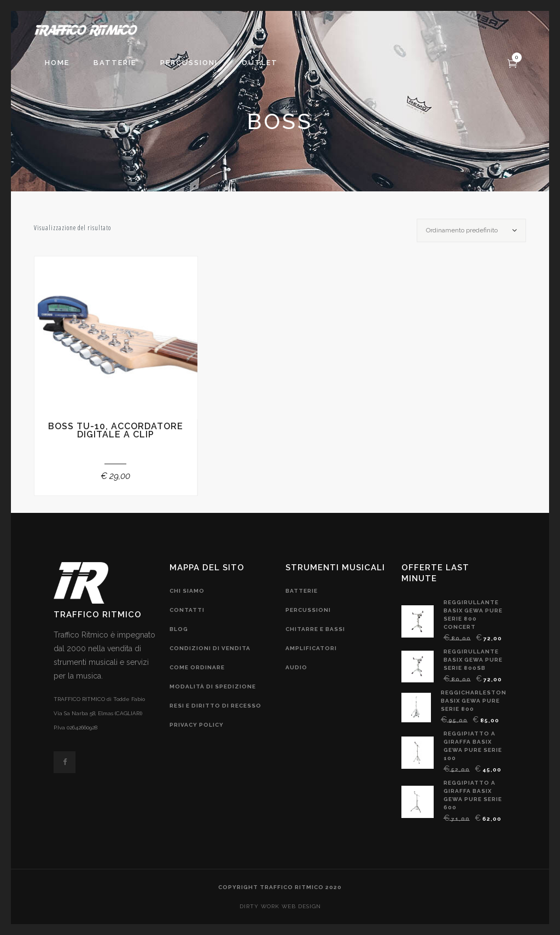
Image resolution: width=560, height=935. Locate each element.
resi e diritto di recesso (215, 706)
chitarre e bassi (315, 629)
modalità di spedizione (213, 686)
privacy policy (197, 725)
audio (296, 667)
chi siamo (187, 591)
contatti (187, 610)
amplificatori (311, 648)
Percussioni (308, 610)
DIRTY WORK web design (280, 906)
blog (179, 629)
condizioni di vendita (210, 648)
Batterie (302, 591)
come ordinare (197, 667)
